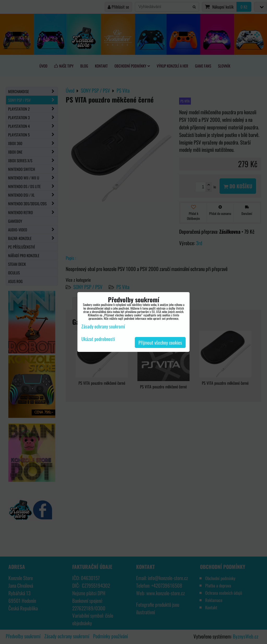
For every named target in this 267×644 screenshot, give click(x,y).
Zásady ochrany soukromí (103, 326)
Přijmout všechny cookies (160, 342)
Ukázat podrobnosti (98, 339)
